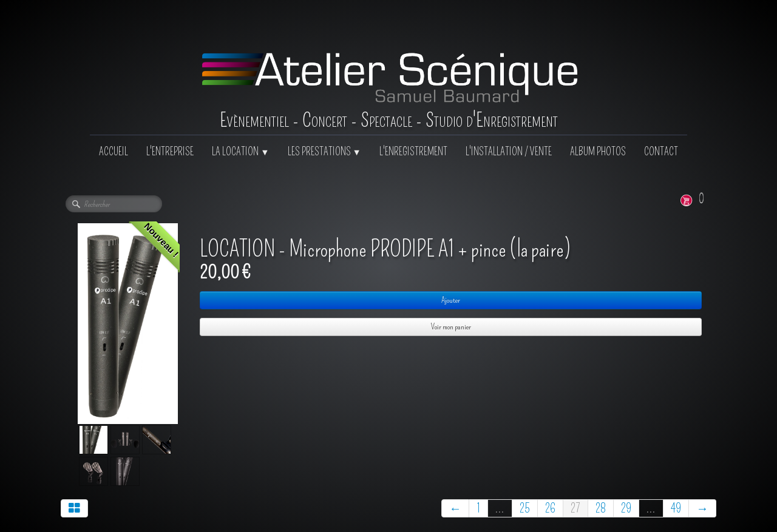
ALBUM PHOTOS (598, 152)
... (500, 508)
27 (575, 508)
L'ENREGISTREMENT (413, 152)
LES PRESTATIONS (324, 152)
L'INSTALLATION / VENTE (509, 152)
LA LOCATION (240, 152)
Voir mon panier (451, 327)
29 (626, 508)
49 (676, 508)
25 (525, 508)
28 (601, 508)
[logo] (389, 67)
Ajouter (451, 300)
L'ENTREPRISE (170, 152)
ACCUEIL (114, 152)
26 (550, 508)
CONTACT (661, 152)
